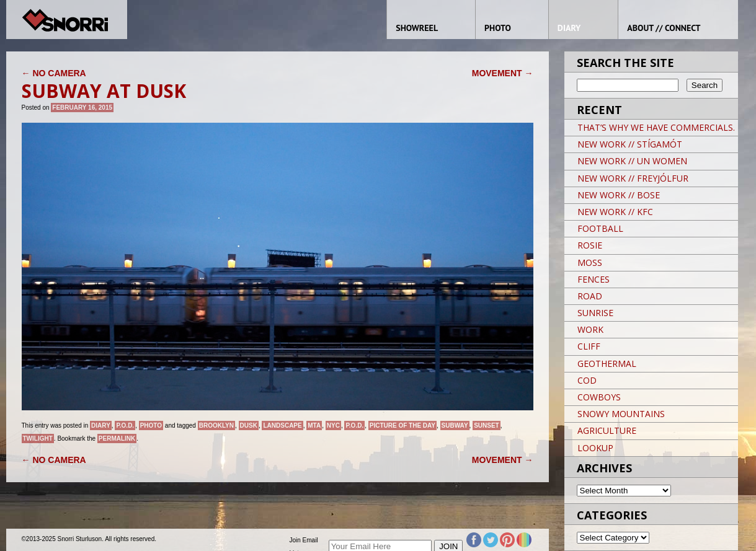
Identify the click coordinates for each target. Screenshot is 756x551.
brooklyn (216, 425)
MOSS (590, 262)
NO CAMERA (54, 73)
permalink (117, 439)
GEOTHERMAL (607, 364)
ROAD (590, 296)
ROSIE (590, 245)
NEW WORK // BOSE (619, 195)
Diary (101, 425)
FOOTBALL (600, 228)
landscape (282, 425)
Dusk (249, 425)
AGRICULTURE (607, 430)
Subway (455, 425)
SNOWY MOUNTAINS (621, 414)
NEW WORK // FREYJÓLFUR (633, 178)
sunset (487, 425)
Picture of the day (402, 425)
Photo (151, 425)
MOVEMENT (503, 73)
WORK (590, 329)
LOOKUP (595, 448)
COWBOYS (599, 397)
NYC (333, 425)
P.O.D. (125, 425)
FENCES (594, 279)
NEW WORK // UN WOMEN (632, 161)
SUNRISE (595, 313)
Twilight (38, 439)
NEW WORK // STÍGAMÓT (630, 144)
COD (587, 380)
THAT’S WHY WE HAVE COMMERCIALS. (656, 127)
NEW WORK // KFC (615, 212)
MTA (314, 425)
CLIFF (589, 346)
